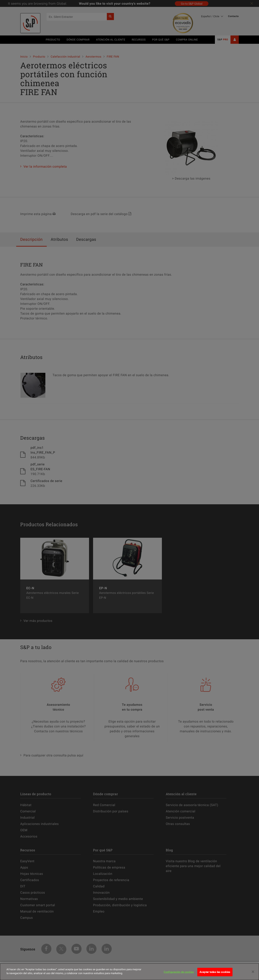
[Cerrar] (253, 972)
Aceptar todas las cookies (215, 972)
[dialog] (129, 972)
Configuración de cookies (179, 972)
